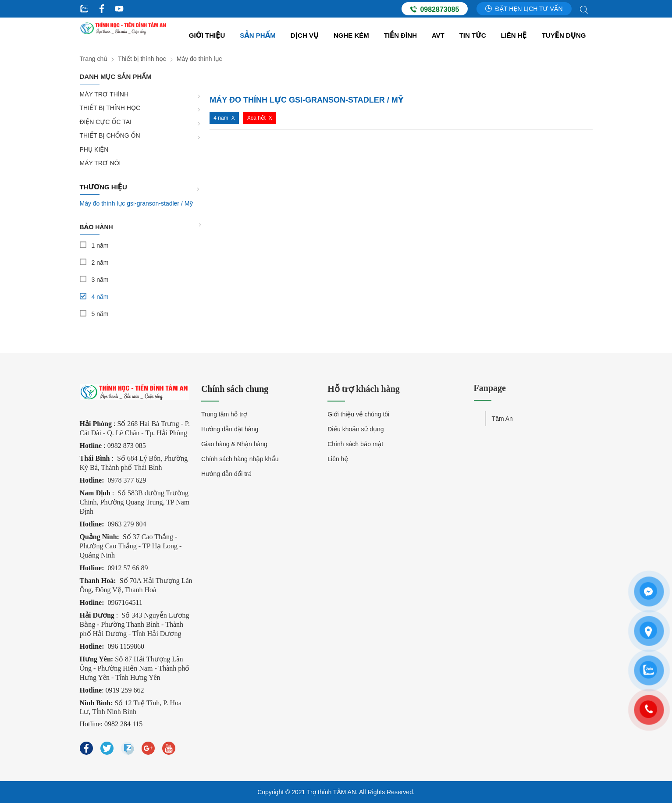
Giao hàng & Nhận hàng (234, 444)
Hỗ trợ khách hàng (364, 389)
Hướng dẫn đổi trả (227, 474)
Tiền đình (400, 35)
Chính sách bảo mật (355, 444)
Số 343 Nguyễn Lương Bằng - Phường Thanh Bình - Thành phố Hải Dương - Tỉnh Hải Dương (135, 624)
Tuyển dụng (564, 35)
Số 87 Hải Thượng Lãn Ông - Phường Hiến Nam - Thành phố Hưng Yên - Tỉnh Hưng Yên (135, 668)
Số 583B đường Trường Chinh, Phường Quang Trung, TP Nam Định (135, 502)
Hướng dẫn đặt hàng (230, 429)
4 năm (100, 297)
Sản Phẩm (258, 35)
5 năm (100, 314)
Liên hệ (514, 35)
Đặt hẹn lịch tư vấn (524, 9)
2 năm (100, 263)
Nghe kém (351, 35)
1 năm (100, 245)
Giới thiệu (207, 35)
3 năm (100, 280)
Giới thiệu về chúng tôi (358, 414)
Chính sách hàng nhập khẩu (240, 459)
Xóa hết (256, 118)
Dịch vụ (305, 35)
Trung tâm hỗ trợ (224, 414)
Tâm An (502, 419)
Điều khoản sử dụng (356, 429)
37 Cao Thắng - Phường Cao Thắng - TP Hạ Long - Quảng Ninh (131, 546)
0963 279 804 (127, 524)
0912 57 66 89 (128, 568)
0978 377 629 (127, 480)
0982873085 (435, 9)
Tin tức (473, 35)
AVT (438, 35)
